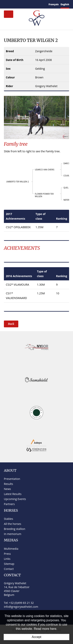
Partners (9, 504)
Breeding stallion (15, 529)
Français (54, 4)
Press (7, 554)
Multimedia (11, 549)
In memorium (13, 534)
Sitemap (9, 564)
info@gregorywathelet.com (21, 607)
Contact (9, 569)
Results (8, 484)
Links (7, 559)
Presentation (12, 479)
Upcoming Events (15, 499)
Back (11, 324)
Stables (8, 519)
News (7, 489)
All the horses (13, 524)
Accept (36, 637)
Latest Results (13, 494)
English (65, 4)
